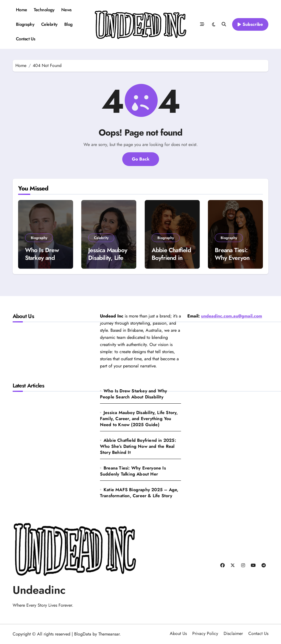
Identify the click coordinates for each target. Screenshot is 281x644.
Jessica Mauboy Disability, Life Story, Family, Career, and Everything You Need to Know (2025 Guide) (139, 419)
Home (22, 10)
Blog (68, 24)
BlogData (83, 634)
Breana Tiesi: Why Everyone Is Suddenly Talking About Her (133, 471)
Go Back (141, 159)
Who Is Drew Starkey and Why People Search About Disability (134, 394)
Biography (25, 24)
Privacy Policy (205, 633)
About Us (178, 633)
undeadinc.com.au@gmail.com (232, 316)
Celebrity (49, 24)
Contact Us (26, 39)
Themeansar (109, 634)
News (66, 10)
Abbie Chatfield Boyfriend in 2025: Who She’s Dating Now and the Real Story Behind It (138, 446)
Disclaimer (233, 633)
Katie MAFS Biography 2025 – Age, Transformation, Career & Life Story (139, 493)
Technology (44, 10)
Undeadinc (39, 590)
